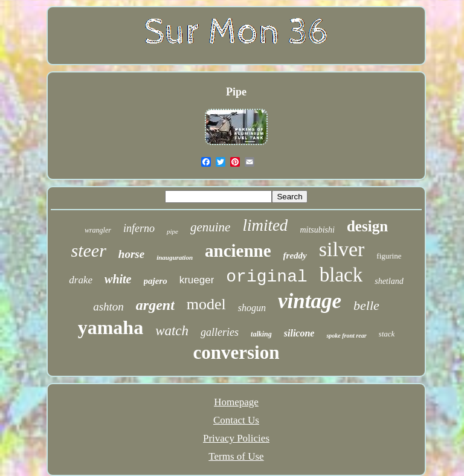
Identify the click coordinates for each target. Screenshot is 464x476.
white (118, 279)
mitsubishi (317, 230)
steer (89, 250)
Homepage (236, 402)
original (266, 277)
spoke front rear (346, 336)
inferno (139, 228)
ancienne (238, 251)
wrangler (98, 230)
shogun (252, 308)
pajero (156, 281)
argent (155, 305)
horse (131, 254)
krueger (197, 280)
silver (342, 249)
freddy (295, 256)
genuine (210, 227)
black (341, 275)
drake (81, 280)
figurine (389, 256)
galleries (220, 332)
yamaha (111, 327)
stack (387, 334)
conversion (237, 352)
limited (265, 225)
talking (261, 334)
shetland (389, 281)
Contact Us (236, 420)
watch (172, 331)
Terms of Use (236, 456)
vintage (310, 301)
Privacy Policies (236, 438)
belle (366, 305)
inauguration (175, 257)
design (367, 226)
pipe (172, 231)
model (206, 304)
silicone (299, 333)
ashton (108, 307)
